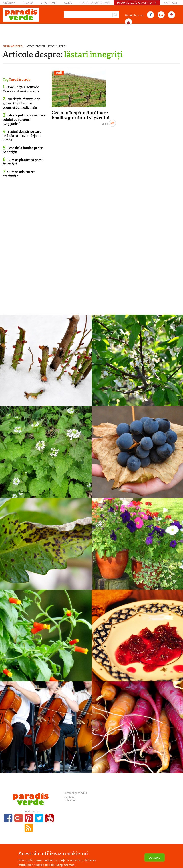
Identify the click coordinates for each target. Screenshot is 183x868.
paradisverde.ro (13, 46)
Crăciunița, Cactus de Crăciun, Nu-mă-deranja (21, 89)
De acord (155, 858)
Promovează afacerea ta (137, 3)
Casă (68, 3)
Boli (59, 73)
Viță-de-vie (49, 3)
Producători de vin (95, 3)
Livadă (28, 3)
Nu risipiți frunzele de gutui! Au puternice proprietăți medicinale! (22, 103)
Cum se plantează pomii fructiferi (23, 162)
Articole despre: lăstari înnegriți (46, 46)
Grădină (10, 3)
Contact (171, 3)
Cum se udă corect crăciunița (19, 174)
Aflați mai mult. (66, 866)
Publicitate (71, 800)
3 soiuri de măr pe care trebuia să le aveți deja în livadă (22, 136)
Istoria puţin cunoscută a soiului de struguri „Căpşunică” (24, 120)
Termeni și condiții (75, 793)
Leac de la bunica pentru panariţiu (24, 150)
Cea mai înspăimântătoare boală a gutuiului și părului (81, 115)
